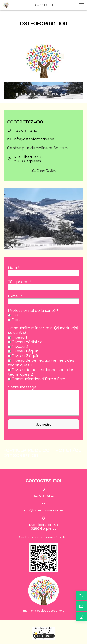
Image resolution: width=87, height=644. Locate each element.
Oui (15, 315)
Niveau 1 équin (25, 351)
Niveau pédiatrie (27, 342)
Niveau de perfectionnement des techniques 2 (41, 372)
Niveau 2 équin (26, 356)
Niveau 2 (20, 346)
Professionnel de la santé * (33, 310)
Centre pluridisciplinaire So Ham (44, 537)
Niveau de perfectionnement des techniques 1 (41, 363)
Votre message (22, 387)
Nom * (14, 267)
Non (16, 320)
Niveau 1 (19, 337)
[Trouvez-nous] (81, 617)
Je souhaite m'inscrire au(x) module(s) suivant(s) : (43, 330)
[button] (82, 5)
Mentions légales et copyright (43, 611)
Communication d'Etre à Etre (38, 379)
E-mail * (15, 296)
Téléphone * (20, 282)
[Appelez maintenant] (81, 596)
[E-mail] (81, 606)
